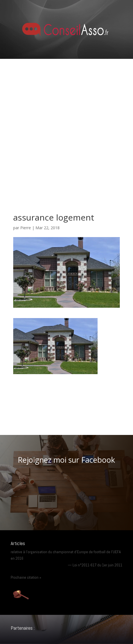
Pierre (26, 228)
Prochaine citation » (26, 577)
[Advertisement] (66, 128)
